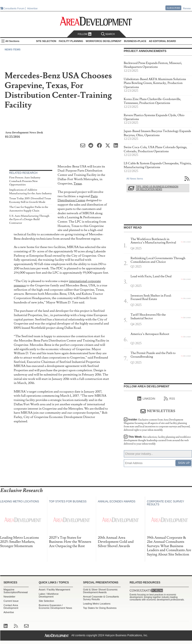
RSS (169, 399)
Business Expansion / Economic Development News (56, 607)
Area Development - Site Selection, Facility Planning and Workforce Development (96, 21)
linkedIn (146, 399)
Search (108, 34)
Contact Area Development (11, 607)
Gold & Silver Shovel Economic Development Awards (100, 591)
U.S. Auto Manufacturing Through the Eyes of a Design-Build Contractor (29, 219)
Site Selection (46, 601)
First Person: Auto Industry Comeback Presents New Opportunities (25, 181)
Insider (157, 425)
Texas (78, 183)
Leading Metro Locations (97, 604)
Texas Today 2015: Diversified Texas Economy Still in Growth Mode (30, 200)
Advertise (32, 8)
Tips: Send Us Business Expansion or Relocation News (157, 188)
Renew (187, 8)
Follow (85, 34)
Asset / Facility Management (55, 590)
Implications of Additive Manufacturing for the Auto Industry (31, 192)
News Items (13, 49)
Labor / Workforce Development (49, 595)
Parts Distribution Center (78, 198)
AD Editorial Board (162, 41)
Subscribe (173, 8)
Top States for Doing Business (100, 608)
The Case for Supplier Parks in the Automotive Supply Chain (29, 209)
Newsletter (10, 597)
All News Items (135, 179)
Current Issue (11, 601)
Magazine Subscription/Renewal (16, 591)
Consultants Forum (14, 8)
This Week (157, 440)
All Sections (12, 41)
